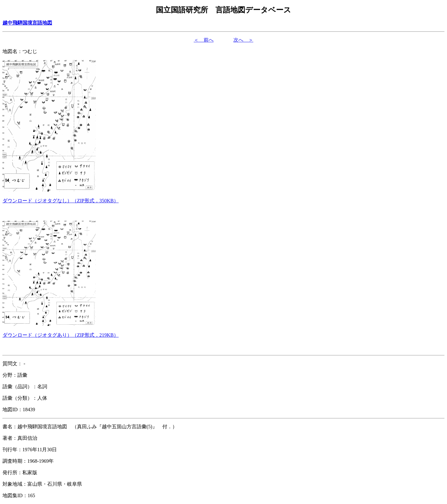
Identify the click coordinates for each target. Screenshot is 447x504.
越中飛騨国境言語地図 (27, 23)
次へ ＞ (243, 40)
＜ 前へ (204, 40)
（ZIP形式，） (61, 201)
